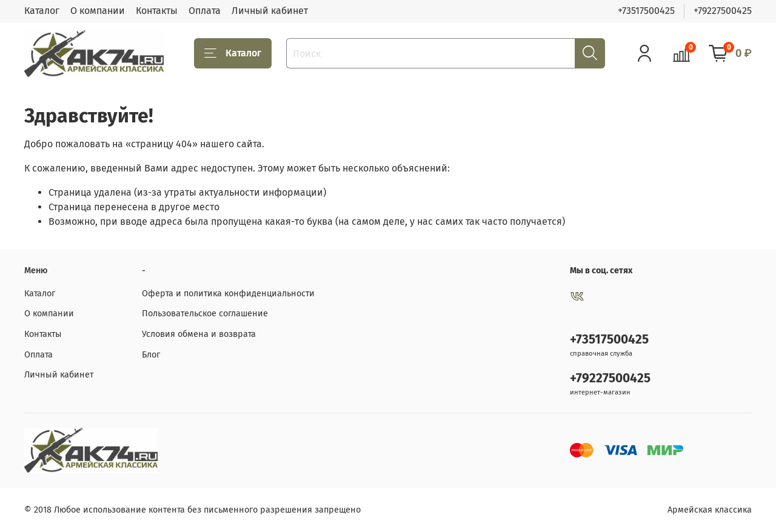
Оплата (205, 11)
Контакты (157, 11)
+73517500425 (646, 11)
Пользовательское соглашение (205, 314)
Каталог (42, 11)
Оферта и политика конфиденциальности (228, 294)
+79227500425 (723, 11)
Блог (151, 355)
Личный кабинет (270, 11)
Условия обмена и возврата (199, 334)
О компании (98, 11)
